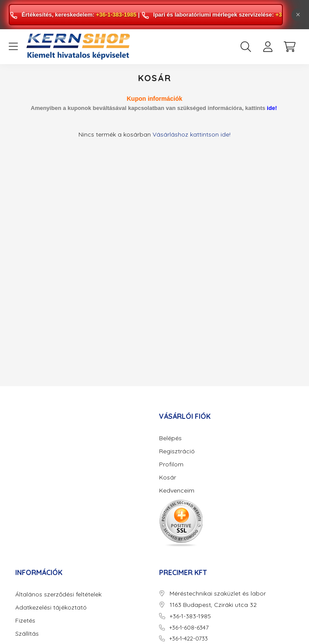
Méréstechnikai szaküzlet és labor (218, 594)
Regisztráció (177, 451)
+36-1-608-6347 (189, 627)
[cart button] (289, 47)
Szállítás (27, 634)
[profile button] (268, 47)
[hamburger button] (13, 47)
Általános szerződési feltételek (58, 594)
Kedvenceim (177, 491)
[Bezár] (298, 15)
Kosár (168, 478)
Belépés (170, 438)
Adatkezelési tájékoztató (51, 608)
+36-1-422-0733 (188, 638)
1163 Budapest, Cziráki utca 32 (213, 605)
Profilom (171, 464)
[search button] (246, 47)
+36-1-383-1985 (116, 15)
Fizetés (25, 621)
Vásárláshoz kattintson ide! (192, 134)
